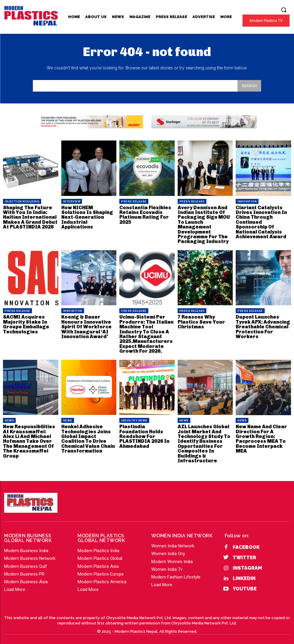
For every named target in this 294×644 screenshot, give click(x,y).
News (9, 419)
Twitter (244, 555)
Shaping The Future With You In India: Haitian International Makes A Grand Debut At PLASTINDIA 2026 (30, 217)
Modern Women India (172, 559)
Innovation (247, 202)
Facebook (246, 544)
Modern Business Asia (26, 579)
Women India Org (168, 551)
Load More (15, 587)
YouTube (245, 586)
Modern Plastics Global (100, 555)
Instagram (247, 565)
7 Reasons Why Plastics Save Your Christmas (201, 321)
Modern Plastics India (98, 548)
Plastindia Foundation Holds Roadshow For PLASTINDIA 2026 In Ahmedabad (147, 432)
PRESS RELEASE (134, 202)
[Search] (249, 86)
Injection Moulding (22, 202)
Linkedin (244, 575)
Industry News (134, 419)
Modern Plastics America (102, 579)
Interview (72, 202)
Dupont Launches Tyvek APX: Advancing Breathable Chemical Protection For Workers (262, 326)
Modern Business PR (24, 571)
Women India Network (173, 543)
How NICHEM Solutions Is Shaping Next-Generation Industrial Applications (87, 217)
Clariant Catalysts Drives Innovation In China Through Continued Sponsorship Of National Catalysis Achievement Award (261, 222)
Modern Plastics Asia (98, 563)
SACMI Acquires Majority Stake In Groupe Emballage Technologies (26, 323)
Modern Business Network (30, 555)
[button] (284, 10)
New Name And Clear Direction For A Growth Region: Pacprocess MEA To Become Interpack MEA (261, 437)
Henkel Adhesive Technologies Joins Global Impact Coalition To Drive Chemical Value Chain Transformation (88, 437)
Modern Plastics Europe (101, 571)
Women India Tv (167, 566)
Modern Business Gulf (26, 563)
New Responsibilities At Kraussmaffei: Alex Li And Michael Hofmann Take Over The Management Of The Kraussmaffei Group (30, 439)
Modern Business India (26, 548)
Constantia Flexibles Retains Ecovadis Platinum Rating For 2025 (145, 215)
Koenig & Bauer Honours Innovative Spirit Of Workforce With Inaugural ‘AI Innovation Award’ (86, 326)
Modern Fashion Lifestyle (176, 574)
